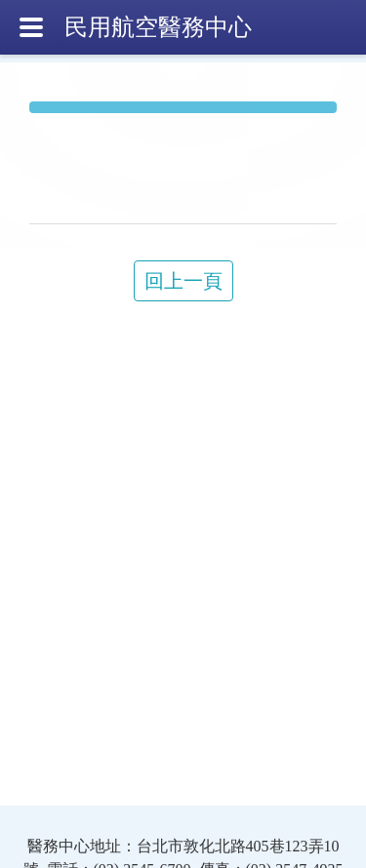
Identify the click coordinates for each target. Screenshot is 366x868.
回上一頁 (183, 281)
